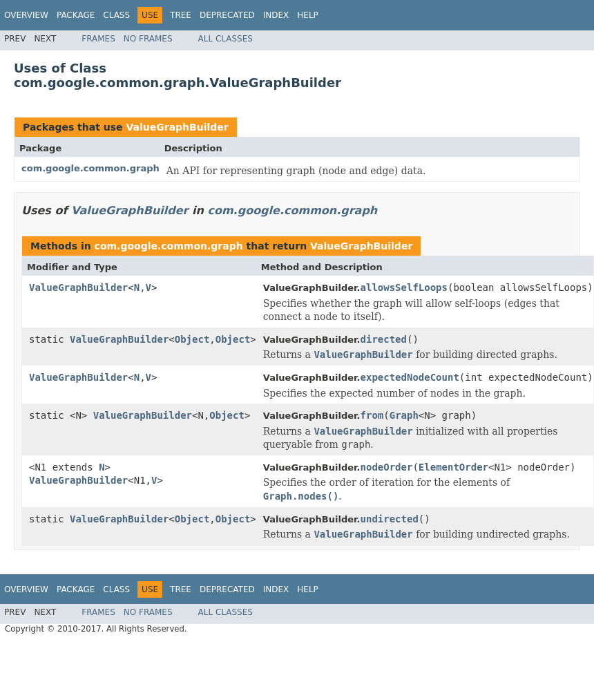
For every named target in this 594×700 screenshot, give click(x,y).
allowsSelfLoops (404, 287)
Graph (404, 415)
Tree (181, 15)
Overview (26, 15)
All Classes (226, 39)
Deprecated (227, 15)
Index (276, 15)
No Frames (148, 39)
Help (308, 15)
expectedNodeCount (410, 377)
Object (192, 339)
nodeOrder (387, 467)
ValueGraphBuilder (177, 127)
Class (116, 15)
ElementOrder (453, 467)
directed (384, 339)
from (372, 415)
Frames (98, 39)
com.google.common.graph (90, 168)
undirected (390, 519)
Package (76, 15)
